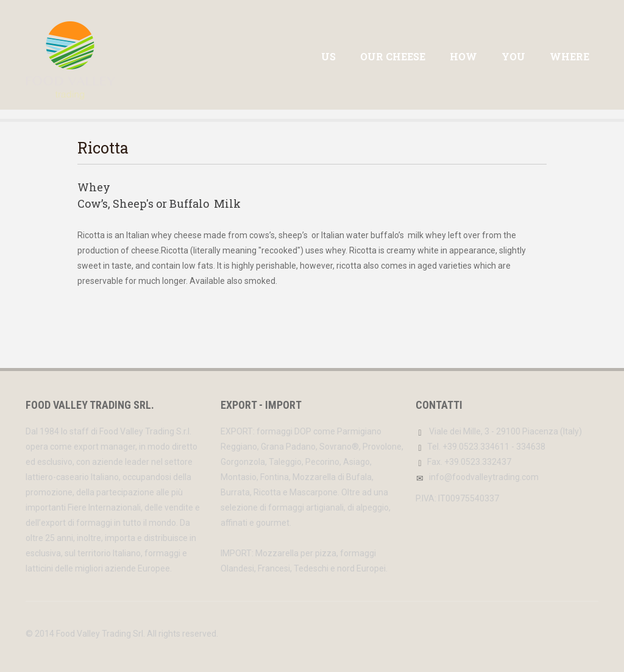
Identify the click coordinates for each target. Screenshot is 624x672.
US (328, 56)
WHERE (569, 56)
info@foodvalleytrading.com (484, 477)
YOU (513, 56)
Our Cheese (393, 56)
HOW (463, 56)
